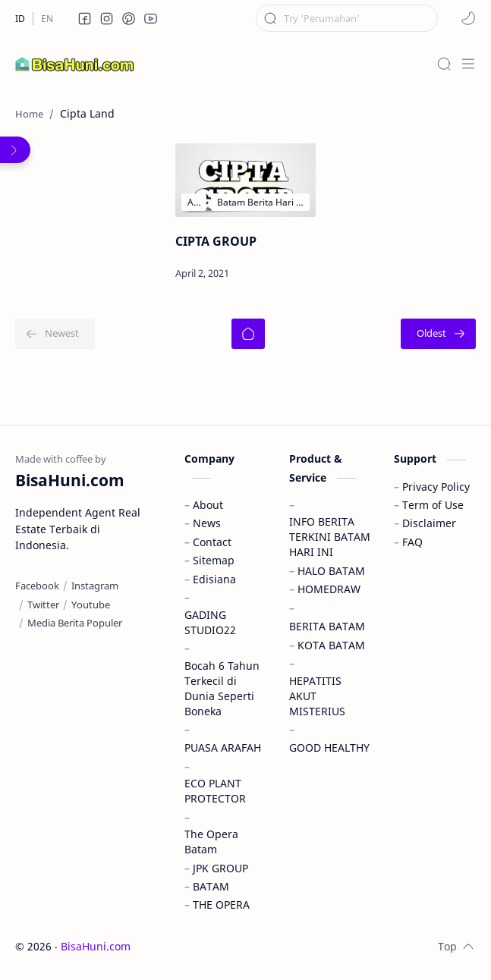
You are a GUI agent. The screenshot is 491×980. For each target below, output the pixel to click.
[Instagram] (95, 586)
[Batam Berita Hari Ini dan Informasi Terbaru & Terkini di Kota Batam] (261, 202)
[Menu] (468, 64)
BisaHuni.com (96, 946)
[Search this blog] (347, 18)
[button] (85, 18)
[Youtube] (91, 605)
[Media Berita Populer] (75, 623)
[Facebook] (37, 586)
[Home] (248, 334)
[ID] (20, 19)
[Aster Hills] (194, 202)
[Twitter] (43, 605)
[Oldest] (438, 334)
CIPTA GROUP (216, 241)
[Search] (444, 64)
